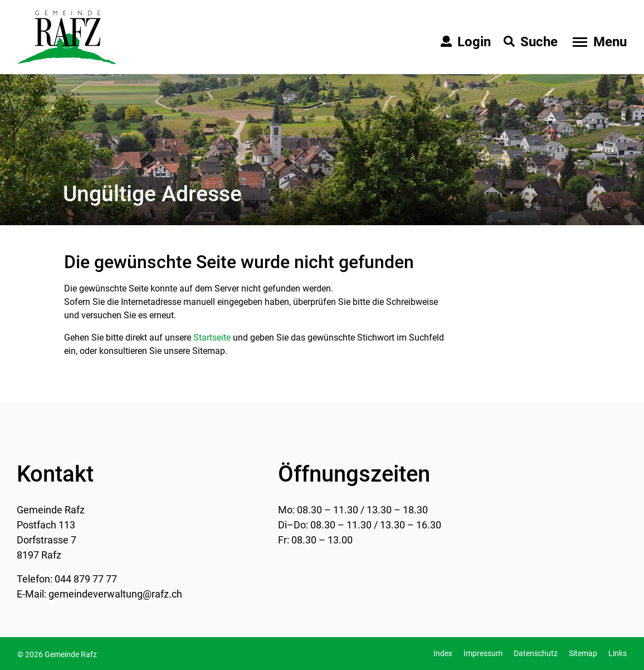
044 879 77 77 (86, 579)
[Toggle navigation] (598, 42)
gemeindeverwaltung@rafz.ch (115, 594)
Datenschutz (536, 653)
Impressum (483, 653)
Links (618, 653)
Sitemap (583, 653)
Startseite (212, 338)
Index (443, 653)
